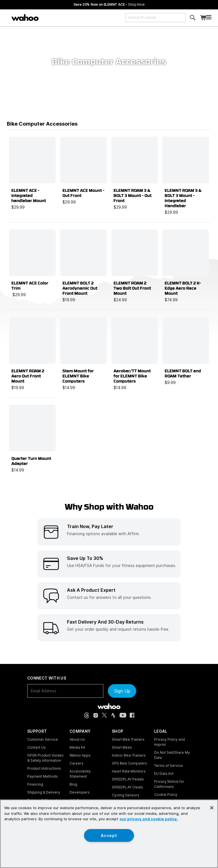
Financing (35, 784)
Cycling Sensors (126, 795)
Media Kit (77, 747)
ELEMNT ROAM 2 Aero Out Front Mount (28, 376)
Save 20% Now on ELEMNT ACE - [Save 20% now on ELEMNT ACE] (109, 4)
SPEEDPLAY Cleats (127, 787)
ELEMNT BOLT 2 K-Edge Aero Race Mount (183, 288)
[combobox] (156, 18)
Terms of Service (168, 766)
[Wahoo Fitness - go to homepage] (109, 706)
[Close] (212, 808)
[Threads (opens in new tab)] (87, 715)
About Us (77, 739)
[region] (109, 834)
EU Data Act (164, 773)
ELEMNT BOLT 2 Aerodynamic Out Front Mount (80, 288)
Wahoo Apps (80, 755)
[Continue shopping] (48, 18)
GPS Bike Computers (129, 763)
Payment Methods (43, 776)
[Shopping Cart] (203, 18)
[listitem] (109, 532)
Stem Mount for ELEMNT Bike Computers (78, 376)
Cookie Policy (166, 795)
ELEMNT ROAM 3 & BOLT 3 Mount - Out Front (133, 196)
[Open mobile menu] (209, 18)
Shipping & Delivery (44, 792)
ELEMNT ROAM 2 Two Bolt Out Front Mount (132, 288)
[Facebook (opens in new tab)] (132, 715)
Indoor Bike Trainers (129, 755)
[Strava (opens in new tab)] (113, 715)
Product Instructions (44, 768)
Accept (109, 835)
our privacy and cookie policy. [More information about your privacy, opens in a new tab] (149, 819)
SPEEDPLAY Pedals (128, 779)
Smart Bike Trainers (128, 739)
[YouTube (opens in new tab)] (123, 715)
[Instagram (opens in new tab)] (96, 715)
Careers (76, 763)
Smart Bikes (122, 747)
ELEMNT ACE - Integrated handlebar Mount (29, 196)
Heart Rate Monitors (129, 771)
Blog (73, 784)
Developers (80, 792)
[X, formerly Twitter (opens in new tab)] (104, 715)
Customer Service (43, 739)
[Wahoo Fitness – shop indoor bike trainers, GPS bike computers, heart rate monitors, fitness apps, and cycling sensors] (25, 18)
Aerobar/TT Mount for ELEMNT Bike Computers (132, 376)
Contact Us (36, 747)
